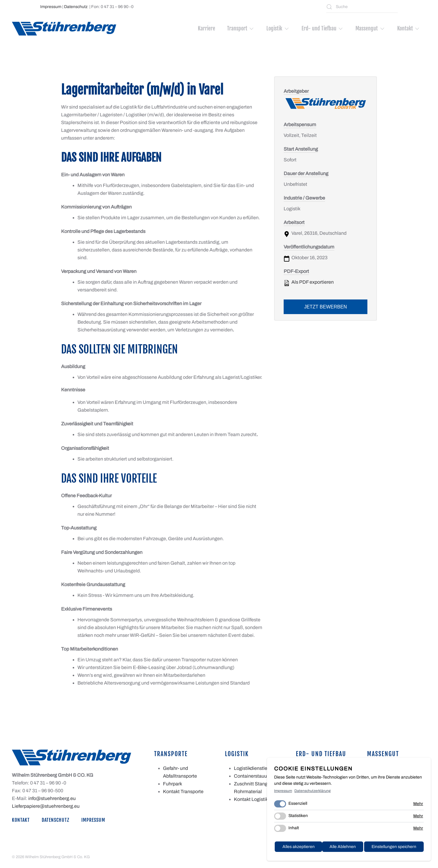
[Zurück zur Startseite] (64, 29)
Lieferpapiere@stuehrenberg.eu (46, 806)
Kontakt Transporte (183, 791)
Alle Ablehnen (294, 848)
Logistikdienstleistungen (260, 768)
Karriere (206, 28)
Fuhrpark (173, 784)
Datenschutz (76, 7)
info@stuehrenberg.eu (52, 798)
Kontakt (21, 820)
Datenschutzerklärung (313, 793)
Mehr (418, 806)
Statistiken (298, 818)
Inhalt (294, 830)
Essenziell (298, 806)
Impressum (51, 7)
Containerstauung (253, 776)
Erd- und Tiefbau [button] (323, 28)
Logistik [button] (278, 28)
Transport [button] (241, 28)
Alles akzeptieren (401, 848)
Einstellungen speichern (346, 848)
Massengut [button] (370, 28)
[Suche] (362, 7)
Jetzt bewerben (326, 307)
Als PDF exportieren (309, 283)
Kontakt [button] (409, 28)
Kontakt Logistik (251, 799)
